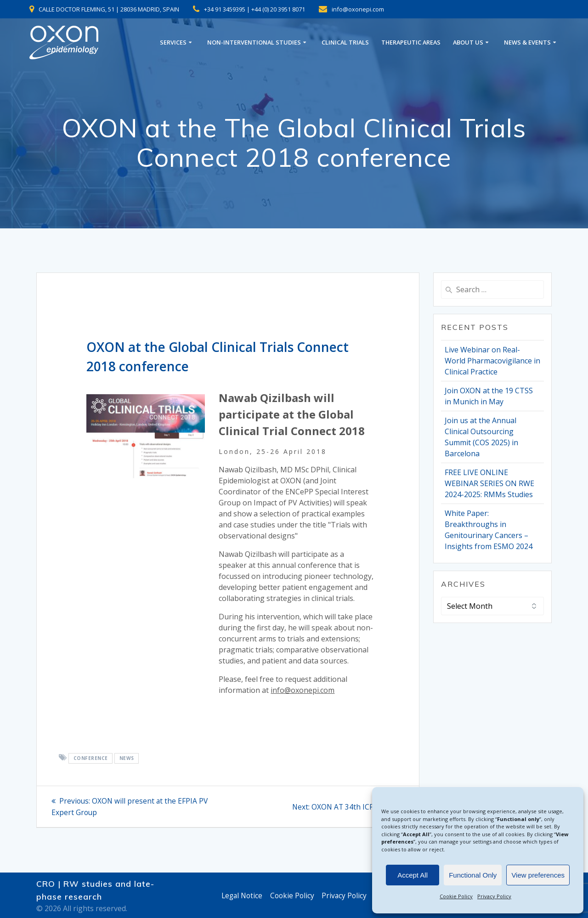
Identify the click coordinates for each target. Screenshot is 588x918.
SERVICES (173, 42)
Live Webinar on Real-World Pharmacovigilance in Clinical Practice (492, 361)
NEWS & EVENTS (527, 42)
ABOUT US (468, 42)
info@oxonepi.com (302, 690)
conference (91, 758)
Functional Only (473, 875)
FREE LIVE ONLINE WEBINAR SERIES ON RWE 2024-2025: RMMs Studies (489, 483)
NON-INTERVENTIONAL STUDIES (254, 42)
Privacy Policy (494, 896)
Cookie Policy (456, 896)
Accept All (413, 875)
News (127, 758)
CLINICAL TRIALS (345, 42)
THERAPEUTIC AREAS (411, 42)
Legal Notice (241, 895)
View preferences (538, 875)
